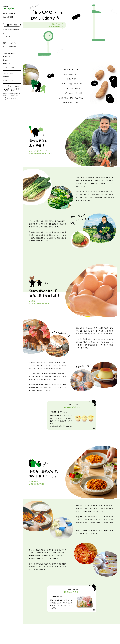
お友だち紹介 (55, 618)
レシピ (5, 33)
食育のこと (7, 60)
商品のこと (7, 57)
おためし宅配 (96, 583)
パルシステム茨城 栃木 (78, 608)
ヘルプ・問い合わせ (10, 47)
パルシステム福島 (97, 601)
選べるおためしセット (77, 583)
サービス (54, 605)
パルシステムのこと (10, 53)
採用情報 (59, 632)
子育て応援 (55, 621)
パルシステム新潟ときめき (100, 608)
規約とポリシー (99, 632)
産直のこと (7, 64)
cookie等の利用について (84, 632)
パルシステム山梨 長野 (99, 595)
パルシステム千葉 (77, 601)
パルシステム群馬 (97, 598)
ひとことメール (56, 614)
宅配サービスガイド (10, 43)
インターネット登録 (57, 601)
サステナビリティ (9, 67)
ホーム (33, 571)
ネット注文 (12, 25)
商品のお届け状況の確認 (11, 29)
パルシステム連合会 (37, 632)
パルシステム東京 (77, 595)
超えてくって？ (12, 98)
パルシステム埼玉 (77, 604)
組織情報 (6, 77)
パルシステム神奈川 (78, 598)
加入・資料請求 (8, 17)
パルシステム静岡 (97, 604)
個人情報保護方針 (69, 632)
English (33, 636)
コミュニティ (7, 37)
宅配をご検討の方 (9, 13)
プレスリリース (8, 80)
